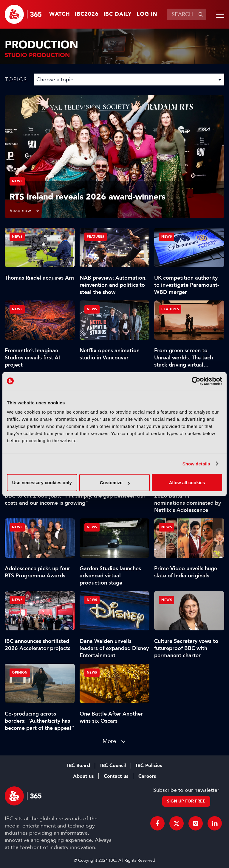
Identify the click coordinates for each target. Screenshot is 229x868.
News (17, 181)
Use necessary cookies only (42, 483)
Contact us (116, 776)
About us (83, 776)
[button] (219, 14)
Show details (196, 463)
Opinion (20, 673)
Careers (147, 776)
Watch (60, 14)
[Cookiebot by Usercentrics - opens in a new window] (196, 381)
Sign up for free (186, 801)
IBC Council (113, 766)
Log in (147, 14)
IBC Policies (149, 766)
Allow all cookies (187, 483)
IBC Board (79, 766)
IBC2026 (87, 14)
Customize (115, 483)
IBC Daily (118, 14)
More (109, 741)
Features (96, 237)
